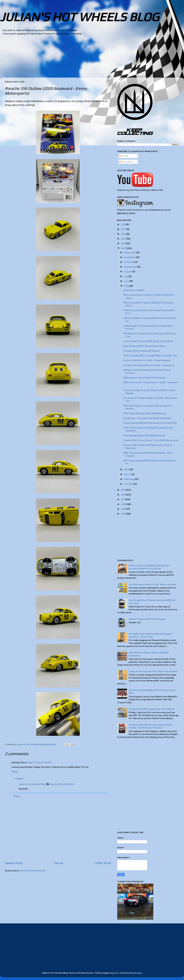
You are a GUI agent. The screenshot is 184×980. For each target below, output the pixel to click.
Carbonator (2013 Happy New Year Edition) (151, 709)
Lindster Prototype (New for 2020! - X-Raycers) (149, 365)
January (129, 484)
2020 (124, 248)
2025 (124, 224)
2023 (124, 234)
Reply (15, 771)
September (130, 267)
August (128, 272)
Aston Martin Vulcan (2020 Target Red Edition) (148, 341)
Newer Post (14, 863)
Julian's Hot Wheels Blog (32, 784)
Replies (19, 779)
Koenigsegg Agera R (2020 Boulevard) (144, 435)
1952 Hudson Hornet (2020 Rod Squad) (144, 378)
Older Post (103, 863)
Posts (124, 156)
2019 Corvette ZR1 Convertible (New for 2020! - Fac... (151, 356)
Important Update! (134, 290)
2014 (124, 514)
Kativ (116, 973)
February (129, 479)
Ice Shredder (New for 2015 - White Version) (152, 584)
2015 (123, 509)
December (130, 252)
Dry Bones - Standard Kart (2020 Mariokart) (147, 418)
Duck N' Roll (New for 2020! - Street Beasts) (147, 360)
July (126, 276)
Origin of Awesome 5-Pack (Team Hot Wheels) (153, 671)
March (128, 474)
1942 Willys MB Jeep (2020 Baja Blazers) (145, 413)
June (127, 281)
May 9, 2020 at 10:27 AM (62, 784)
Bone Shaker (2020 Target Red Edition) (144, 346)
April (127, 469)
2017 (123, 499)
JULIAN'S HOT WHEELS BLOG (80, 17)
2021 (123, 243)
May (127, 286)
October (129, 262)
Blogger (138, 973)
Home (58, 863)
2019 (124, 490)
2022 (124, 239)
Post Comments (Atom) (33, 871)
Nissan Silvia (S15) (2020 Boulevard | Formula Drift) (150, 423)
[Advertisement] (85, 58)
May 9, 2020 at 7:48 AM (39, 762)
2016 (124, 504)
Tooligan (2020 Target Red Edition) (142, 351)
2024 (124, 229)
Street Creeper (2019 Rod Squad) (147, 619)
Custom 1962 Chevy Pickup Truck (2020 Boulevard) (151, 440)
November (130, 257)
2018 (124, 495)
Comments (126, 162)
